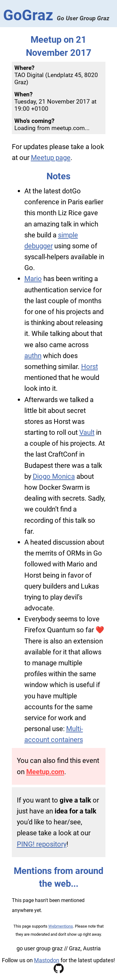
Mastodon (47, 960)
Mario (33, 279)
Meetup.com (45, 772)
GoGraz (56, 15)
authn (33, 356)
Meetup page (51, 158)
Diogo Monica (54, 476)
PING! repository (42, 844)
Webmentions (61, 926)
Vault (87, 432)
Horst (90, 366)
